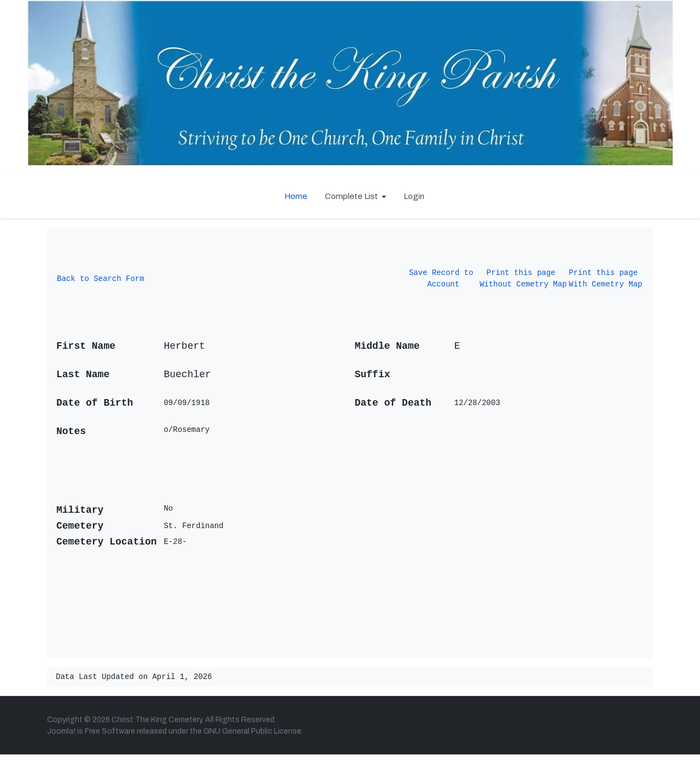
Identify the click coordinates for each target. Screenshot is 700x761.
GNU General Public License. (253, 738)
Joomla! (61, 738)
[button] (355, 196)
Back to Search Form (101, 281)
